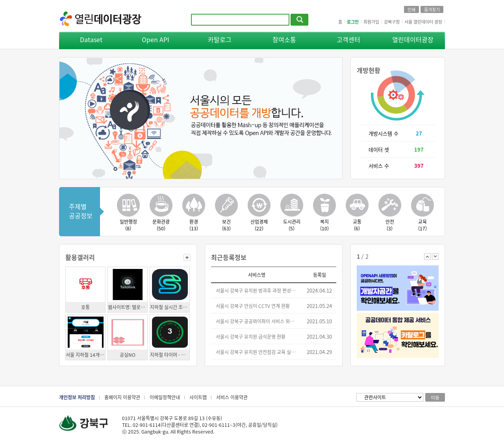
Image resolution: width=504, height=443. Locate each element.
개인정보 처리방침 (77, 397)
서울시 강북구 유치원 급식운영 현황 (251, 336)
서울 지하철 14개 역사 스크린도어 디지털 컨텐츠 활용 (85, 355)
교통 (357, 225)
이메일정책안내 (165, 397)
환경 (194, 225)
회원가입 (371, 22)
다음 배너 (435, 257)
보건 (226, 225)
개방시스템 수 (384, 133)
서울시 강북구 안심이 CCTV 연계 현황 (253, 306)
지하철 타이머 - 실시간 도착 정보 (170, 355)
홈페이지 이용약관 (122, 397)
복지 (324, 225)
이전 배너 (427, 257)
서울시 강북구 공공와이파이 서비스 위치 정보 (257, 321)
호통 (85, 307)
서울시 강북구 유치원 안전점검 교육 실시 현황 (257, 352)
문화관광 (161, 225)
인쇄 (411, 9)
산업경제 (259, 225)
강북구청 (392, 22)
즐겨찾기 (432, 9)
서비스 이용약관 (232, 397)
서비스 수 (379, 166)
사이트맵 (198, 397)
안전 (390, 225)
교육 (422, 225)
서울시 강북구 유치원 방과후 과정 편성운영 (257, 290)
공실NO (128, 355)
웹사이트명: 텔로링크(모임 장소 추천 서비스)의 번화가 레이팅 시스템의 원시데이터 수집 (128, 307)
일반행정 (128, 225)
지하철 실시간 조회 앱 (170, 307)
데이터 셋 (379, 149)
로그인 (353, 22)
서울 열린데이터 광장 (423, 22)
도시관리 (292, 225)
